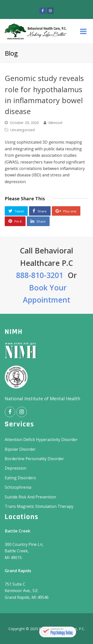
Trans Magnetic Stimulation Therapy (39, 506)
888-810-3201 (40, 275)
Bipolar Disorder (20, 449)
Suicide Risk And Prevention (30, 497)
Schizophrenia (18, 487)
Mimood (55, 122)
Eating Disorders (20, 478)
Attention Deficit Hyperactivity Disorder (41, 440)
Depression (15, 468)
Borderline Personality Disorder (34, 459)
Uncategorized (22, 130)
